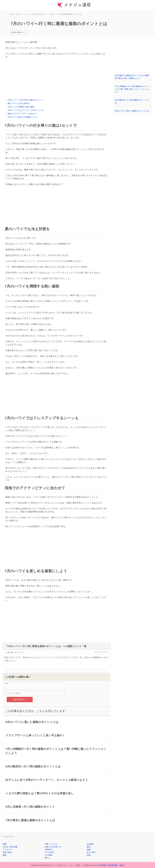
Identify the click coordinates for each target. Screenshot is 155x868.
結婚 (89, 850)
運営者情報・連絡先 (116, 865)
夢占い (48, 858)
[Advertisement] (57, 78)
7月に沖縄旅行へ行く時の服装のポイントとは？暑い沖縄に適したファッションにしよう (132, 89)
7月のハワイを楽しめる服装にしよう (23, 117)
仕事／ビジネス (51, 844)
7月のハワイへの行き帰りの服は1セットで (25, 100)
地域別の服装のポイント (20, 32)
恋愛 (5, 844)
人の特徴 (48, 855)
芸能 (89, 855)
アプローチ (7, 850)
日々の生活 (49, 852)
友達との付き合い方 (53, 847)
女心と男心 (91, 852)
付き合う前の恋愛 (10, 847)
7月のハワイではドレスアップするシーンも (25, 110)
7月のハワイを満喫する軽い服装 (21, 107)
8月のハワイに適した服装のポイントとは (132, 111)
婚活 (89, 847)
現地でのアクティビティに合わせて (22, 114)
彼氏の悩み (7, 852)
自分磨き (90, 844)
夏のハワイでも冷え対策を (19, 103)
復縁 (5, 855)
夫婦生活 (48, 850)
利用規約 (103, 865)
